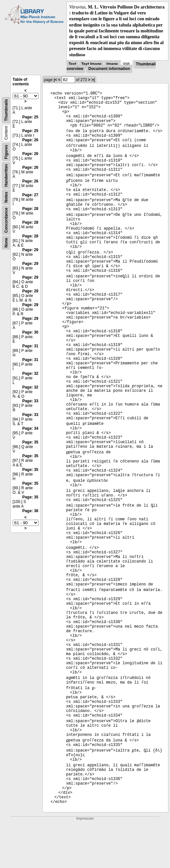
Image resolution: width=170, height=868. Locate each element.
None (6, 243)
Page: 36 (30, 511)
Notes (6, 197)
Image (112, 64)
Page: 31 (30, 346)
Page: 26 (30, 140)
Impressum (85, 818)
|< (55, 80)
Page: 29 (30, 250)
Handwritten (6, 175)
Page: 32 (30, 373)
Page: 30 (30, 332)
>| (93, 80)
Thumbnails (6, 110)
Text (72, 64)
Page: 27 (30, 195)
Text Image (91, 64)
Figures (6, 152)
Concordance (6, 220)
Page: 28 (30, 209)
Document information (109, 69)
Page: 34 (30, 428)
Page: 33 (30, 401)
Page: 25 (30, 117)
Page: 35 (30, 442)
